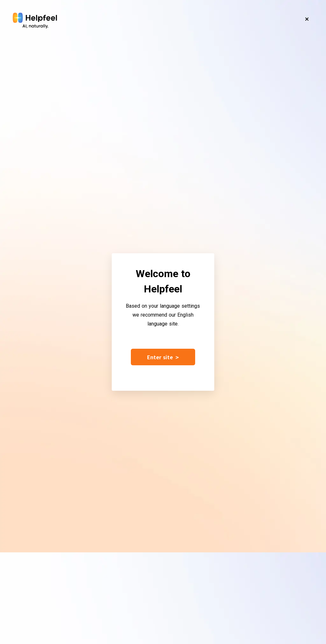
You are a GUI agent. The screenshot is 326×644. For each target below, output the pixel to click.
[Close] (307, 19)
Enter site (163, 357)
